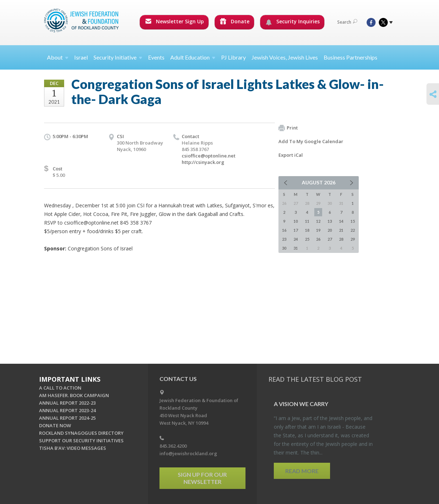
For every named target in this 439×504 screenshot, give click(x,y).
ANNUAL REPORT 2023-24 (67, 410)
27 (330, 239)
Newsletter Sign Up (175, 21)
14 (341, 221)
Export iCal (291, 155)
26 (318, 239)
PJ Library (233, 57)
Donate (235, 21)
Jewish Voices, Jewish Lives (285, 57)
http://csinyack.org (203, 162)
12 (318, 221)
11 (307, 221)
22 (353, 230)
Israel (81, 57)
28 (341, 239)
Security (118, 57)
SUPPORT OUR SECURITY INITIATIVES (81, 441)
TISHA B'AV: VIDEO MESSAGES (73, 448)
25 (307, 239)
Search (347, 22)
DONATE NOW (55, 425)
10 (296, 221)
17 (296, 230)
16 (284, 230)
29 (353, 239)
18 (307, 230)
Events (156, 57)
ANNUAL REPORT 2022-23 (67, 403)
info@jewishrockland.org (188, 453)
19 (318, 230)
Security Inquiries (293, 22)
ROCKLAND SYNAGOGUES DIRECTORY (81, 433)
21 (341, 230)
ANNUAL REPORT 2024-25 (67, 418)
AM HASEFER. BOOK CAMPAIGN (74, 395)
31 (296, 248)
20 (330, 230)
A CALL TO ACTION (60, 388)
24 (296, 239)
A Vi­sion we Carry (301, 404)
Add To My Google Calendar (311, 141)
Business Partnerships (350, 57)
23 (284, 239)
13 (330, 221)
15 (353, 221)
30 (284, 248)
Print (288, 128)
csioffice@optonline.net (209, 156)
